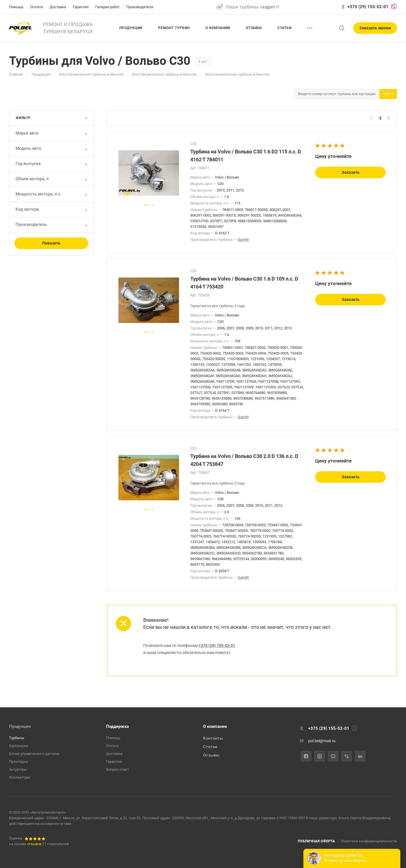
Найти (388, 94)
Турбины (17, 738)
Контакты (213, 738)
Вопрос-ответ (117, 769)
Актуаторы (18, 769)
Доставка (114, 754)
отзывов (34, 844)
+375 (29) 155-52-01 (368, 7)
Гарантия (114, 762)
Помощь (113, 738)
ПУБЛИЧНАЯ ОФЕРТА (316, 841)
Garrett (243, 240)
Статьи (210, 747)
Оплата (112, 746)
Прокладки (19, 762)
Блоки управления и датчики (34, 754)
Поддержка (117, 726)
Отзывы (211, 755)
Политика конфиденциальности (369, 841)
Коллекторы (20, 777)
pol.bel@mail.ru (322, 741)
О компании (215, 726)
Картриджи (19, 746)
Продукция (20, 726)
